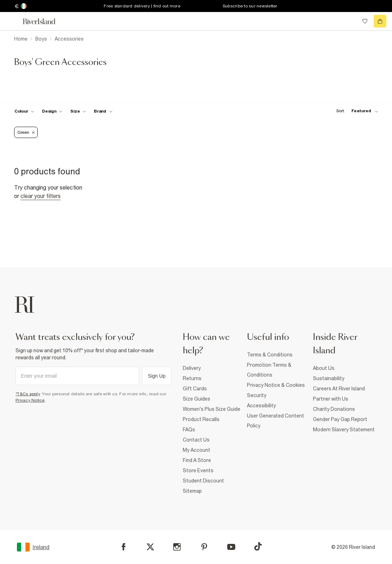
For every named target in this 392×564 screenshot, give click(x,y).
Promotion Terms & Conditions (269, 370)
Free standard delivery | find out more (142, 6)
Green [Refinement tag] (26, 132)
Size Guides (197, 399)
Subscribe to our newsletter (250, 6)
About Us (324, 368)
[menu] (12, 21)
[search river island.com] (350, 21)
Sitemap (192, 491)
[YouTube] (231, 547)
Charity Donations (334, 409)
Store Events (198, 470)
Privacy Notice (30, 400)
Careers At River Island (339, 389)
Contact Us (196, 440)
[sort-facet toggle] (355, 111)
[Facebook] (124, 547)
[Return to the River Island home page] (44, 21)
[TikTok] (258, 546)
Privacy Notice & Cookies (276, 385)
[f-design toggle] (52, 111)
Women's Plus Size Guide (212, 409)
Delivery (192, 368)
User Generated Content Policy (276, 421)
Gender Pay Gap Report (340, 419)
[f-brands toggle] (103, 111)
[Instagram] (177, 547)
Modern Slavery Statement (344, 430)
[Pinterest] (204, 547)
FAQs (189, 430)
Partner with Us (331, 399)
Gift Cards (195, 389)
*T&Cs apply (28, 394)
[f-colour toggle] (24, 111)
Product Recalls (201, 419)
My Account (197, 450)
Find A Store (197, 460)
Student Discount (203, 481)
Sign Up (157, 376)
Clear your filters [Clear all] (41, 196)
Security (257, 395)
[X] (150, 547)
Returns (192, 378)
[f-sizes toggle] (78, 111)
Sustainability (329, 378)
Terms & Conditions (270, 355)
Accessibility (261, 406)
